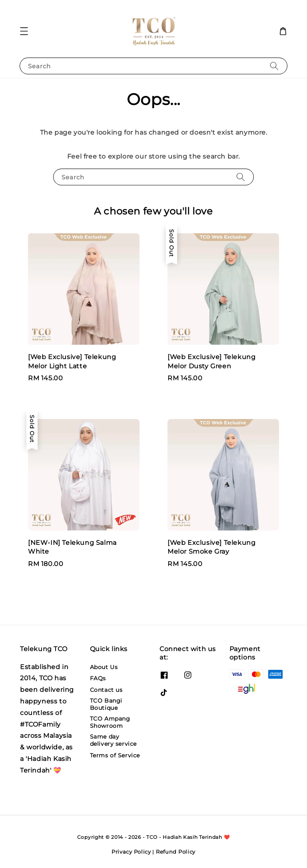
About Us (104, 667)
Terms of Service (115, 755)
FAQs (98, 678)
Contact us (106, 690)
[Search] (274, 66)
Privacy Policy (131, 852)
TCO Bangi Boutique (106, 704)
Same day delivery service (114, 740)
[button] (24, 31)
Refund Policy (176, 852)
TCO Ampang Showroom (110, 722)
